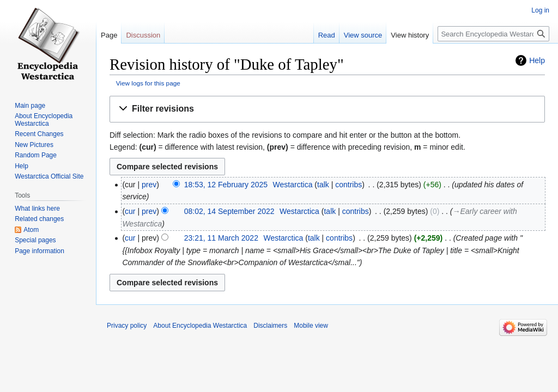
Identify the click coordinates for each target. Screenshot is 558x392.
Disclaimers (270, 326)
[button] (327, 109)
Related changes (39, 219)
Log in (540, 10)
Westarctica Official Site (49, 176)
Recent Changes (39, 134)
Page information (40, 251)
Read (327, 35)
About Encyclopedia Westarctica (44, 120)
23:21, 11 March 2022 (221, 238)
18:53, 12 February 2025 (226, 185)
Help (537, 60)
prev (149, 185)
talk (323, 185)
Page (109, 35)
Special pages (35, 240)
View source (363, 35)
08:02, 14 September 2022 (229, 211)
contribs (348, 185)
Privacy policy (127, 326)
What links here (37, 209)
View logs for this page (148, 83)
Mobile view (311, 326)
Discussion (143, 35)
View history (410, 35)
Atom (31, 230)
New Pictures (34, 145)
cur (130, 211)
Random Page (36, 155)
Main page (30, 106)
